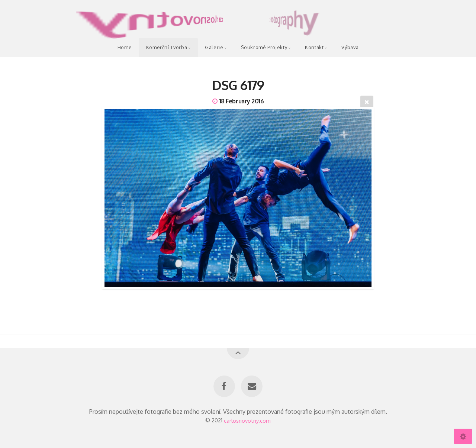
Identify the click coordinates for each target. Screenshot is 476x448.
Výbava (350, 47)
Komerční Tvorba (167, 47)
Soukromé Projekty (264, 47)
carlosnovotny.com (247, 420)
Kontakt (314, 47)
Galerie (214, 47)
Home (125, 47)
